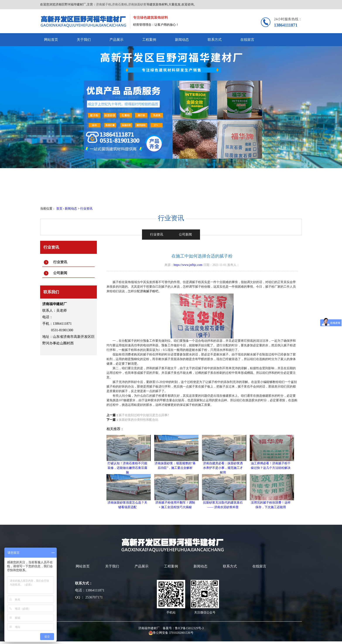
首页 (59, 209)
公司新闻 (60, 273)
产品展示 (116, 40)
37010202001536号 (181, 633)
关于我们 (84, 40)
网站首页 (51, 40)
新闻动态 (182, 40)
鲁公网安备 (159, 633)
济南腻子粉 (104, 4)
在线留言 (247, 40)
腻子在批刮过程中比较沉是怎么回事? (144, 415)
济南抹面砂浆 (137, 4)
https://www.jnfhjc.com (188, 265)
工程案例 (149, 40)
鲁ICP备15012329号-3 (189, 628)
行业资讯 (86, 209)
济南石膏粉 (120, 4)
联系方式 (215, 40)
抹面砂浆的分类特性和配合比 (139, 420)
